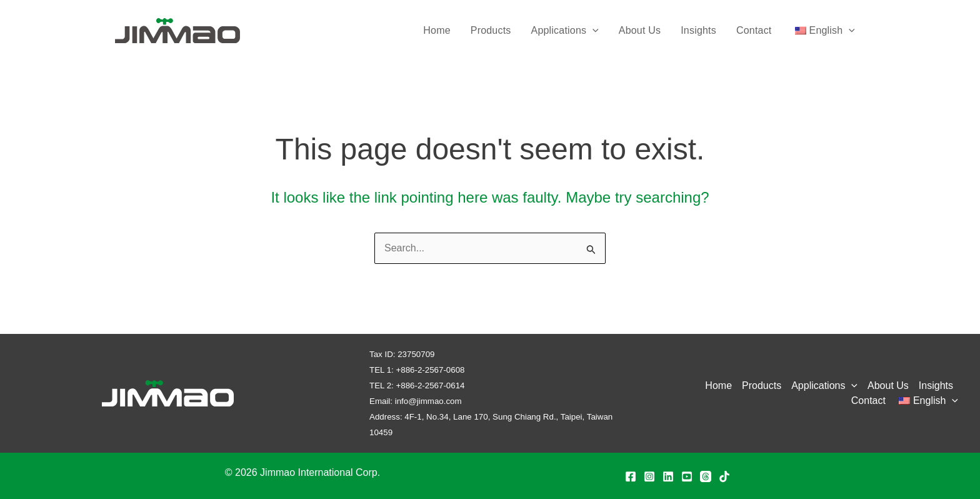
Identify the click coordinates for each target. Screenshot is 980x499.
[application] (592, 31)
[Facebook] (631, 476)
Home (437, 30)
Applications (565, 31)
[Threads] (706, 476)
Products (491, 30)
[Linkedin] (668, 476)
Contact (754, 30)
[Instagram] (649, 476)
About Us (640, 30)
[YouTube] (687, 476)
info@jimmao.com (428, 401)
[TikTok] (724, 476)
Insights (698, 30)
